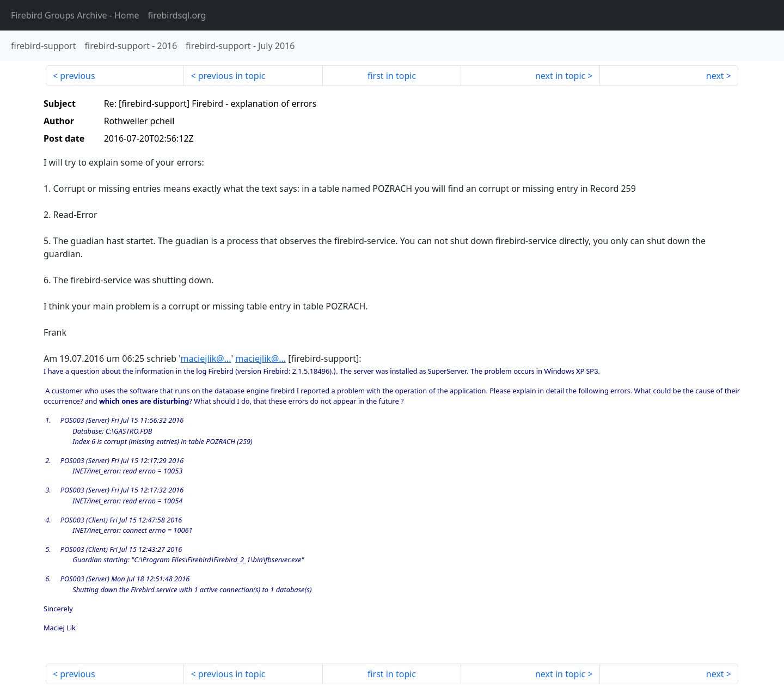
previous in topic (232, 76)
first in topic (392, 76)
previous (77, 76)
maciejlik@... (206, 358)
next (715, 76)
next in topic (560, 76)
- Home (75, 15)
